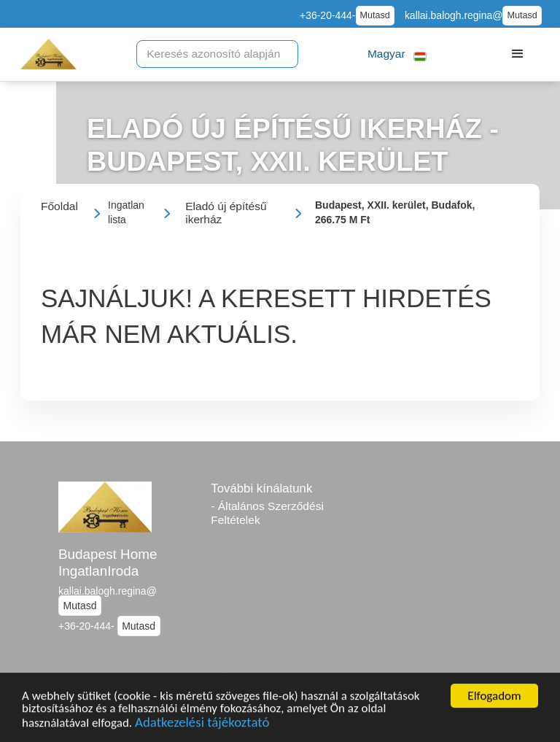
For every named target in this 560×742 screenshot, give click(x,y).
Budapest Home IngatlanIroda (108, 563)
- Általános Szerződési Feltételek (267, 513)
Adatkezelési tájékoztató (202, 724)
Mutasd (375, 15)
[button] (397, 54)
